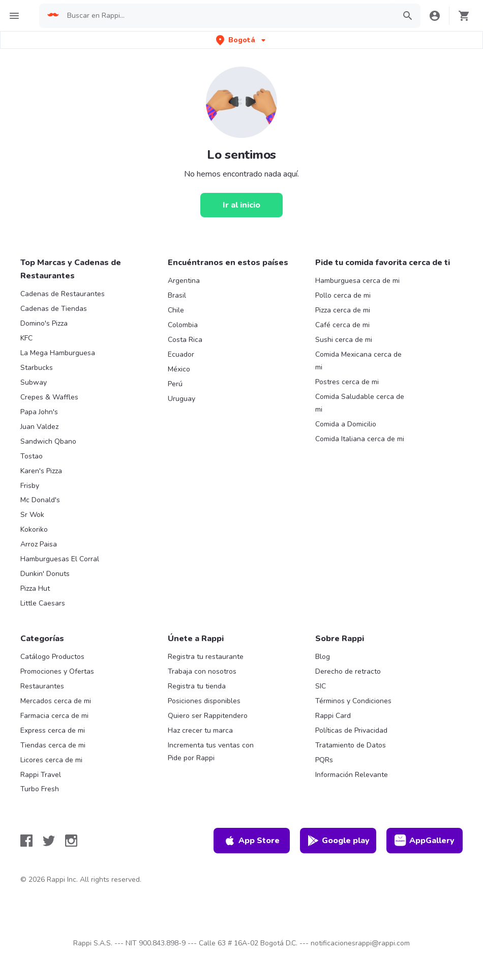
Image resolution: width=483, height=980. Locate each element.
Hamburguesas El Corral (60, 559)
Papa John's (39, 412)
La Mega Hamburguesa (58, 353)
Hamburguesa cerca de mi (357, 281)
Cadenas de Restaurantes (63, 294)
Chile (176, 310)
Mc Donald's (40, 500)
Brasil (177, 295)
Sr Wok (32, 515)
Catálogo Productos (52, 657)
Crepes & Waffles (49, 397)
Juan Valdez (39, 427)
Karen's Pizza (41, 471)
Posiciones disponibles (204, 701)
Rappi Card (333, 716)
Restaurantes (42, 686)
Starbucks (37, 368)
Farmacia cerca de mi (54, 716)
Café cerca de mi (342, 325)
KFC (26, 338)
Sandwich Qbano (48, 441)
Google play (338, 841)
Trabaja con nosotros (202, 671)
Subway (34, 382)
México (179, 369)
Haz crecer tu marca (200, 730)
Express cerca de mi (53, 730)
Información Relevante (352, 775)
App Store (252, 841)
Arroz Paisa (39, 544)
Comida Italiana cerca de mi (360, 439)
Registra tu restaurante (206, 657)
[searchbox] (228, 16)
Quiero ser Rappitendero (208, 716)
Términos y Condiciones (353, 701)
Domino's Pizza (44, 323)
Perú (175, 384)
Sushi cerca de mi (344, 340)
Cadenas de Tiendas (54, 309)
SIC (321, 686)
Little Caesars (43, 603)
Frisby (30, 486)
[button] (242, 40)
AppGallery (425, 841)
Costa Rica (185, 340)
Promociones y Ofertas (57, 671)
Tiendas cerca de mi (53, 745)
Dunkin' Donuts (45, 574)
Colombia (183, 325)
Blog (323, 657)
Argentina (184, 281)
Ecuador (181, 354)
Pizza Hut (35, 588)
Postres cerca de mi (347, 382)
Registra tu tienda (197, 686)
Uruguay (182, 399)
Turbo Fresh (40, 789)
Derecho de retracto (348, 671)
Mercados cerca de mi (56, 701)
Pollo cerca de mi (343, 295)
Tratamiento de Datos (351, 745)
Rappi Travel (41, 775)
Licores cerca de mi (51, 760)
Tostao (32, 456)
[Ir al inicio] (242, 205)
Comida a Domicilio (346, 424)
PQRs (324, 760)
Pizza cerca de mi (343, 310)
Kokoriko (34, 529)
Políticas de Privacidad (351, 730)
